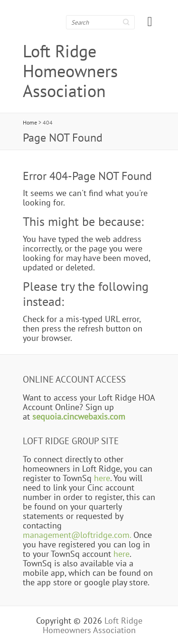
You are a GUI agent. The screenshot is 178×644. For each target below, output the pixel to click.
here (102, 478)
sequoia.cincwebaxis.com (79, 416)
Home (30, 122)
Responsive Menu (150, 22)
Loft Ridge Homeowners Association (70, 71)
